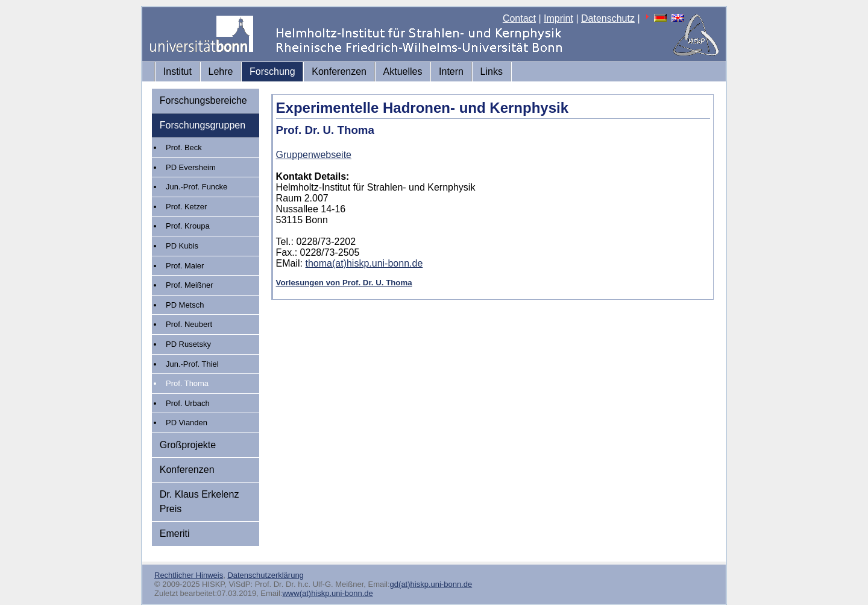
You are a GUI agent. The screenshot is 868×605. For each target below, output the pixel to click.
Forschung (272, 71)
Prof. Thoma (187, 383)
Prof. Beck (184, 147)
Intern (451, 71)
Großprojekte (188, 445)
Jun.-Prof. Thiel (192, 364)
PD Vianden (187, 423)
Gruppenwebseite (314, 155)
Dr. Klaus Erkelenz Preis (200, 502)
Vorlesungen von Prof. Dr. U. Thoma (344, 283)
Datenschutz (608, 18)
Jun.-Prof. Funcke (197, 187)
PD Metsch (185, 305)
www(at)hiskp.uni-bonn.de (327, 593)
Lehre (221, 71)
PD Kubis (182, 246)
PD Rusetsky (188, 344)
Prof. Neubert (189, 324)
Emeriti (175, 534)
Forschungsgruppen (203, 125)
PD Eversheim (191, 167)
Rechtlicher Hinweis (189, 575)
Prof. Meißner (189, 285)
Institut (178, 71)
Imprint (558, 18)
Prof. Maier (185, 266)
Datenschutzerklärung (265, 575)
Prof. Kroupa (188, 226)
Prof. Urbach (188, 403)
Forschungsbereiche (203, 100)
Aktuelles (403, 71)
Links (492, 71)
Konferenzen (339, 71)
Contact (519, 18)
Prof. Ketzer (186, 207)
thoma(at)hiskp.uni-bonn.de (364, 263)
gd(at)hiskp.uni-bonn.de (431, 584)
